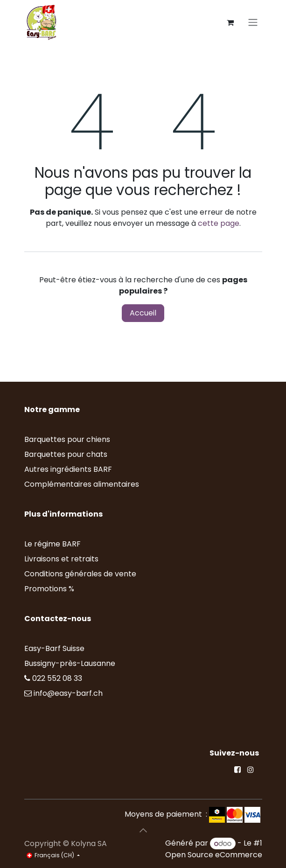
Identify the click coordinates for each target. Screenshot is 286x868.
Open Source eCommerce (214, 855)
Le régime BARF (52, 544)
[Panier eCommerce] (230, 22)
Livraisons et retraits (61, 559)
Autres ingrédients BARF (68, 469)
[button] (143, 830)
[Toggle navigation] (253, 23)
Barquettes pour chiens (67, 439)
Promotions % (50, 589)
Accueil (143, 313)
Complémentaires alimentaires (82, 484)
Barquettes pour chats (66, 454)
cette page (219, 223)
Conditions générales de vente (80, 574)
